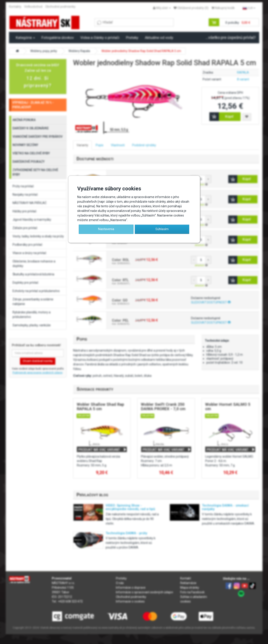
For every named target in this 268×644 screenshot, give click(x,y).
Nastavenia (106, 229)
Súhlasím (162, 229)
